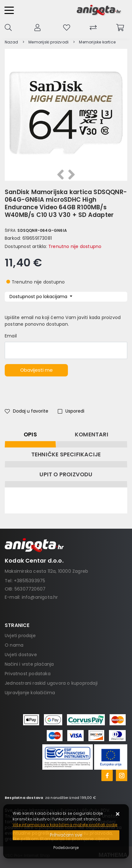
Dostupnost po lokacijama (39, 297)
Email (11, 336)
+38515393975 (30, 581)
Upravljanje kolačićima (30, 693)
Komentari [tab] (92, 434)
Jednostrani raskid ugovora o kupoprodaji (51, 683)
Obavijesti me (36, 370)
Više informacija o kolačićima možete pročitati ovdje (65, 825)
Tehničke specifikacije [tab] (66, 454)
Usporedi (71, 411)
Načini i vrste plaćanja (29, 664)
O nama (14, 645)
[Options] (66, 848)
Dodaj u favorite (27, 411)
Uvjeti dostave (21, 655)
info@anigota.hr (40, 597)
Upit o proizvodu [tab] (66, 474)
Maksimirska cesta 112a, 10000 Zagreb (46, 571)
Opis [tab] (30, 434)
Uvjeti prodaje (20, 636)
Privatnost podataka (28, 674)
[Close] (66, 835)
